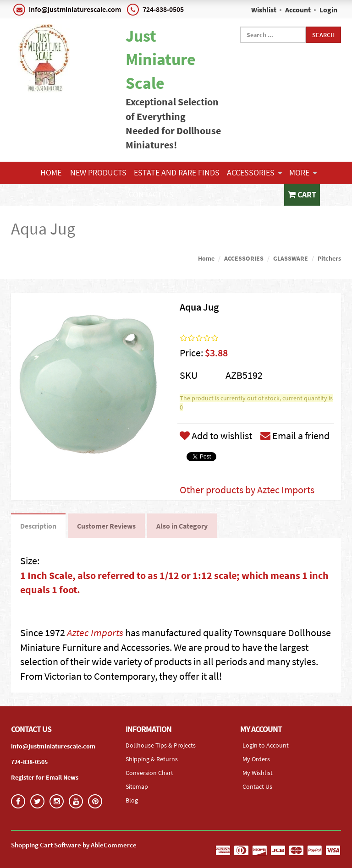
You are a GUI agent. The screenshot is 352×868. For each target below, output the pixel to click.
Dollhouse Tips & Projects (161, 745)
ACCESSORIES (254, 172)
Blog (132, 800)
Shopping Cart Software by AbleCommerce (74, 845)
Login (328, 10)
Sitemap (137, 786)
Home (51, 172)
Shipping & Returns (152, 759)
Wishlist (264, 10)
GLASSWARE (291, 258)
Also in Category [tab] (182, 526)
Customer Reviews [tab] (106, 526)
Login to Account (266, 745)
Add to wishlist (216, 436)
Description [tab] (38, 526)
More (303, 172)
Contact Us (151, 194)
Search (323, 35)
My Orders (256, 759)
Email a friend (295, 436)
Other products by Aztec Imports (247, 490)
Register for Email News (45, 777)
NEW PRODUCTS (98, 172)
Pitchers (329, 258)
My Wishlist (258, 773)
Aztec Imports (95, 633)
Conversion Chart (149, 773)
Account (298, 10)
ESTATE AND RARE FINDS (177, 172)
